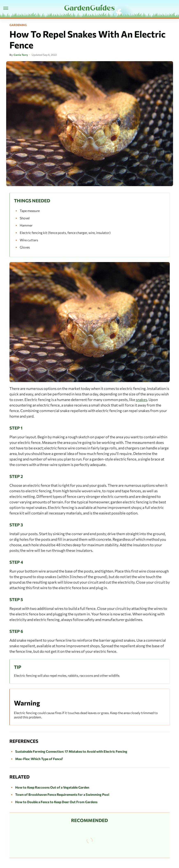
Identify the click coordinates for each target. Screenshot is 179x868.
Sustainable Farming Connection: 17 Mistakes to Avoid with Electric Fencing (71, 751)
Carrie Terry (21, 55)
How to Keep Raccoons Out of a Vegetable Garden (52, 787)
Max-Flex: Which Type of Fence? (39, 759)
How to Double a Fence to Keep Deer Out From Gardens (56, 802)
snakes (141, 400)
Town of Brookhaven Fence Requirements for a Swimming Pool (62, 794)
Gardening (18, 25)
